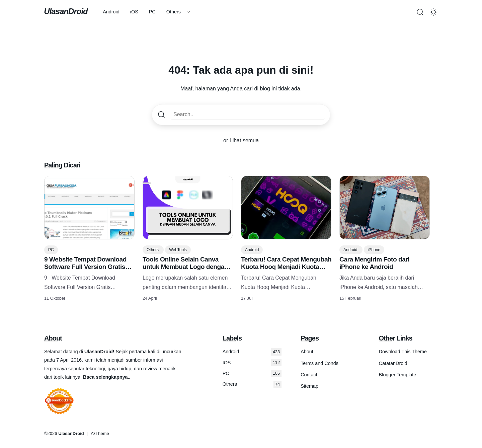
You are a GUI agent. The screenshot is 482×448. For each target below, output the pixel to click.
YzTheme (100, 433)
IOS (252, 363)
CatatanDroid (393, 363)
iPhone (374, 250)
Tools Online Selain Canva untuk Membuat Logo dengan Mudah (185, 267)
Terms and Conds (319, 363)
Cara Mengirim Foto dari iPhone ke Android (374, 263)
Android (112, 12)
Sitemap (309, 386)
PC (153, 12)
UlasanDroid (66, 11)
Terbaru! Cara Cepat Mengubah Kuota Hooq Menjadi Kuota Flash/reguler (286, 267)
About (307, 352)
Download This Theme (403, 352)
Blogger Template (398, 375)
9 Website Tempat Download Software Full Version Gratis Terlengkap (85, 267)
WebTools (178, 250)
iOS (135, 12)
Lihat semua (244, 140)
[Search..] (248, 115)
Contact (309, 375)
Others (175, 12)
